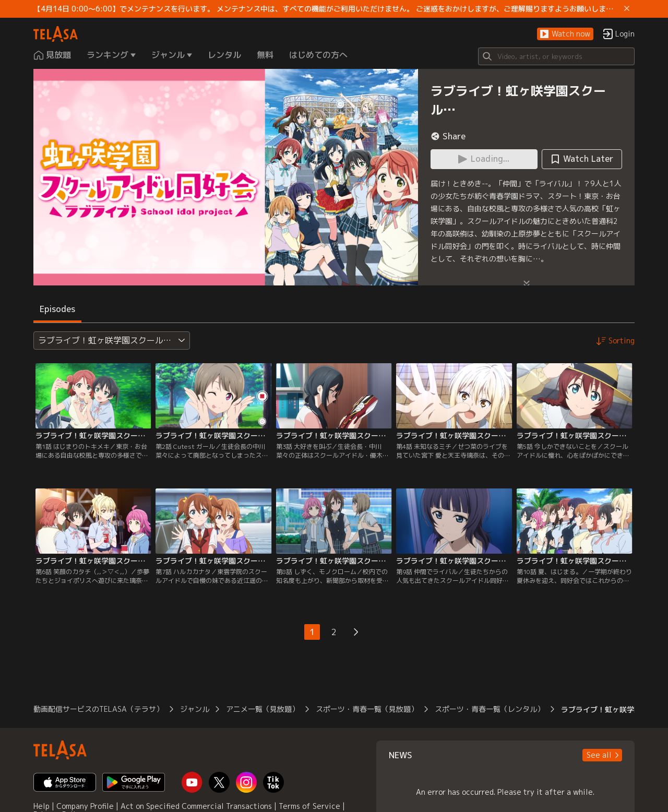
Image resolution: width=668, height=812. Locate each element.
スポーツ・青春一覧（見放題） (367, 709)
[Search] (556, 56)
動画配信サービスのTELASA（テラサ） (98, 709)
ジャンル (195, 709)
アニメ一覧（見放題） (263, 709)
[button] (565, 34)
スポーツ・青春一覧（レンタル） (490, 709)
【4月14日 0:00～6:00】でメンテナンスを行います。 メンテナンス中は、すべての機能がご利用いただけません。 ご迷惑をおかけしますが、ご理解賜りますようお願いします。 (327, 9)
